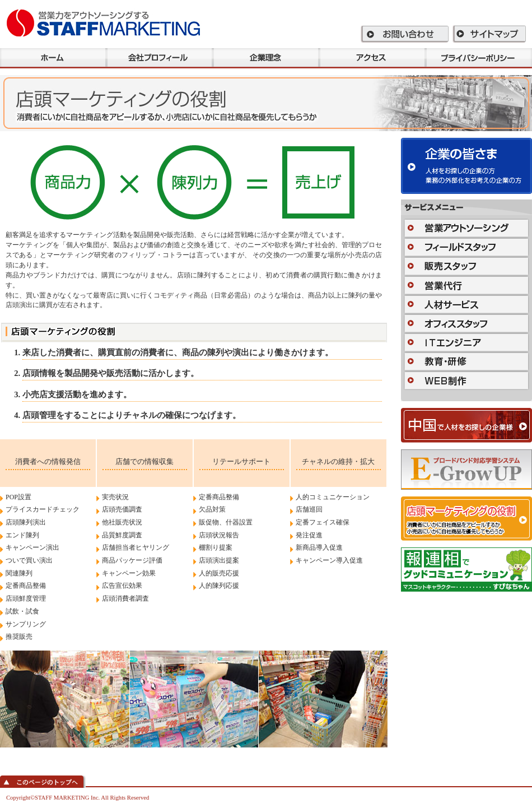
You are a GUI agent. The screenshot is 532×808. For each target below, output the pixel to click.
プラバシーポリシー (479, 58)
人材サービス (466, 304)
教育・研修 (466, 361)
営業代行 (466, 285)
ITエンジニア (466, 342)
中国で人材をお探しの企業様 (466, 425)
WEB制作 (466, 380)
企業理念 (266, 58)
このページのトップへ (43, 782)
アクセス (372, 58)
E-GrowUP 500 (466, 470)
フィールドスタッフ (466, 247)
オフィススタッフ (466, 323)
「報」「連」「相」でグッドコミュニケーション (466, 570)
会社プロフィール (160, 58)
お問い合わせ (405, 34)
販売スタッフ (466, 266)
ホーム (53, 58)
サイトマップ (490, 34)
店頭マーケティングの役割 (466, 519)
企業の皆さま (466, 166)
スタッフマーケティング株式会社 (103, 22)
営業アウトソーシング (466, 228)
